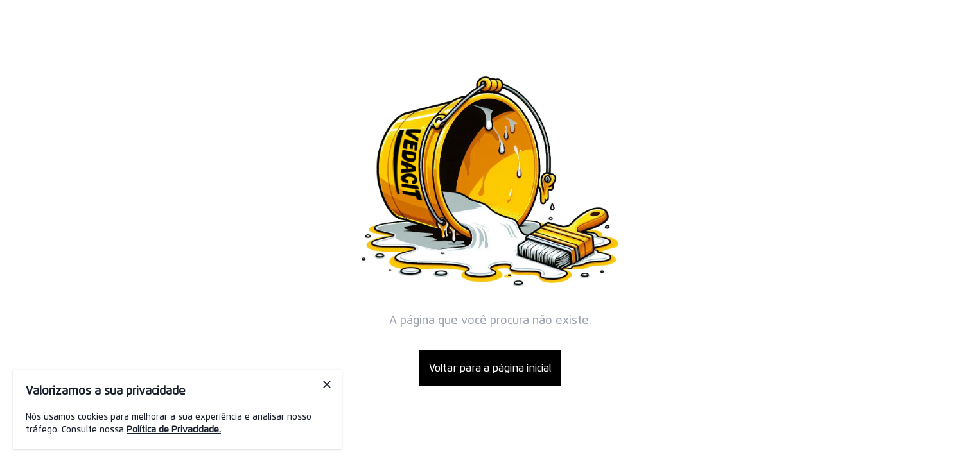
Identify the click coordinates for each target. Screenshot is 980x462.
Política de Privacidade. (174, 430)
